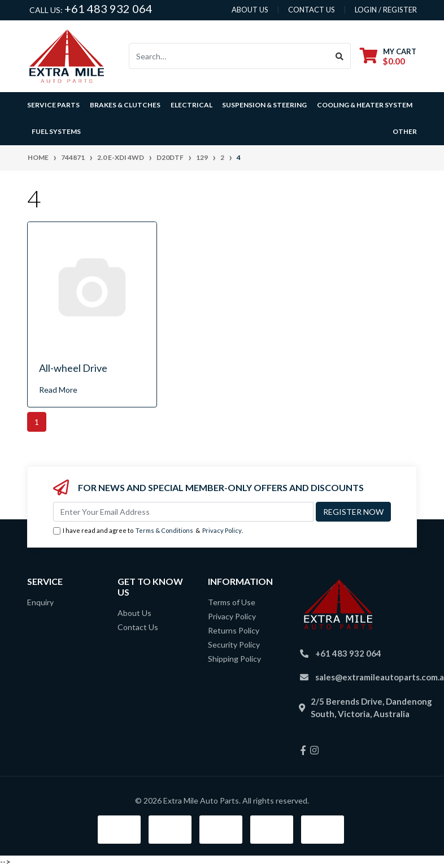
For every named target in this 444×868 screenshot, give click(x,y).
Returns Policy (234, 630)
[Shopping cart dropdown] (388, 56)
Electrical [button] (191, 105)
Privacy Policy (222, 530)
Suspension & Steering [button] (264, 105)
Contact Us (138, 627)
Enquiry (40, 602)
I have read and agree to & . (148, 531)
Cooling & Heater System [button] (365, 105)
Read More (58, 390)
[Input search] (229, 56)
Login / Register (386, 10)
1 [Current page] (37, 422)
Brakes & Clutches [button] (125, 105)
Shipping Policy (234, 659)
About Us (134, 613)
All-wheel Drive (73, 368)
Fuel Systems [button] (56, 131)
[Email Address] (183, 512)
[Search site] (340, 56)
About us (250, 10)
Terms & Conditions (164, 530)
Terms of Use (232, 602)
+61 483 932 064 (108, 8)
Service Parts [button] (53, 105)
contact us (312, 10)
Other (405, 131)
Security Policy (234, 645)
